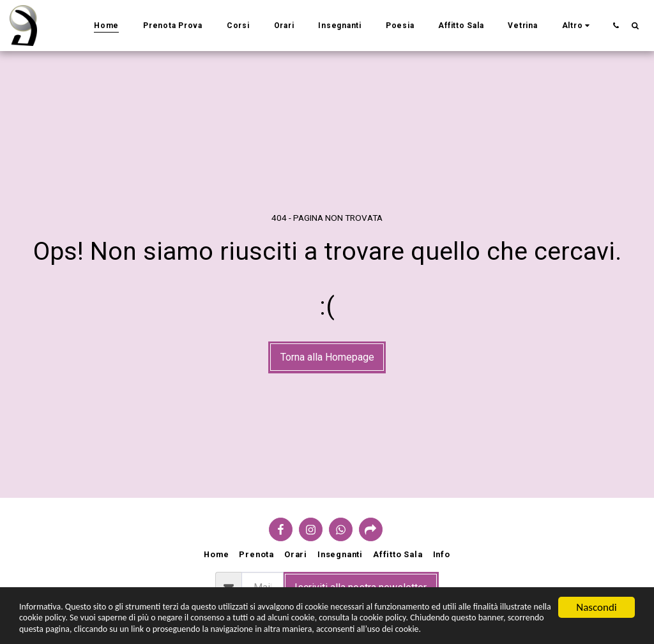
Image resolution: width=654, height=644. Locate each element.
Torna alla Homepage (327, 357)
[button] (616, 25)
